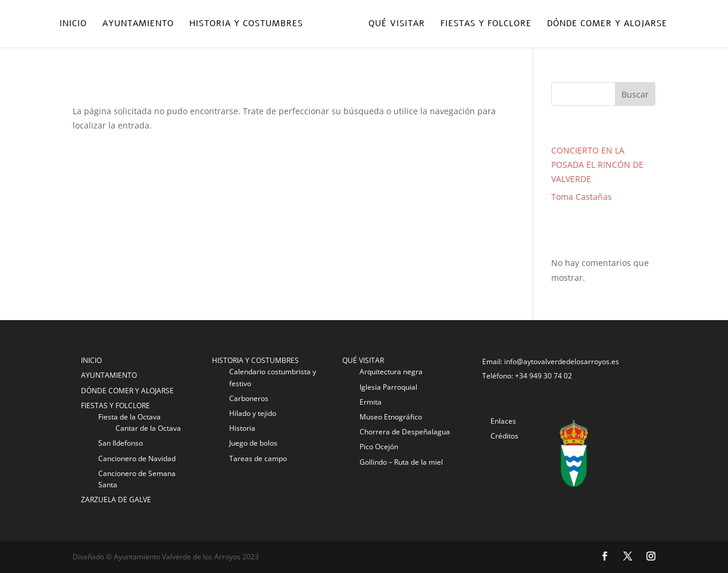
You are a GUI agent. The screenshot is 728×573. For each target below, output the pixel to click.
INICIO (91, 360)
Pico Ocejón (379, 447)
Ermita (371, 402)
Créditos (504, 436)
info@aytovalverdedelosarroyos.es (562, 361)
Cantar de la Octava (148, 428)
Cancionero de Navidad (137, 458)
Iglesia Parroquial (388, 387)
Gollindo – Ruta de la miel (401, 462)
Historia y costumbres (246, 24)
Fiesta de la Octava (129, 417)
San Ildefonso (121, 443)
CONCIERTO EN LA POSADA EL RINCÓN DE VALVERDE (597, 165)
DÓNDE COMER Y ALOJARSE (127, 391)
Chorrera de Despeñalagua (405, 432)
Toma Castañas (582, 197)
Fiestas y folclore (486, 24)
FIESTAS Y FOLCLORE (115, 406)
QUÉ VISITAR (363, 360)
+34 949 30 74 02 (543, 376)
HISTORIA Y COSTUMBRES (255, 360)
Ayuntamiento (138, 24)
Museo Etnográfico (391, 417)
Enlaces (503, 421)
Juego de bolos (253, 443)
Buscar (635, 94)
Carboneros (249, 398)
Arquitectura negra (391, 372)
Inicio (73, 24)
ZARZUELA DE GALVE (116, 500)
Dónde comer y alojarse (607, 24)
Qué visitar (397, 24)
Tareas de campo (258, 458)
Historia (242, 428)
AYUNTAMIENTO (109, 375)
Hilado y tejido (253, 413)
